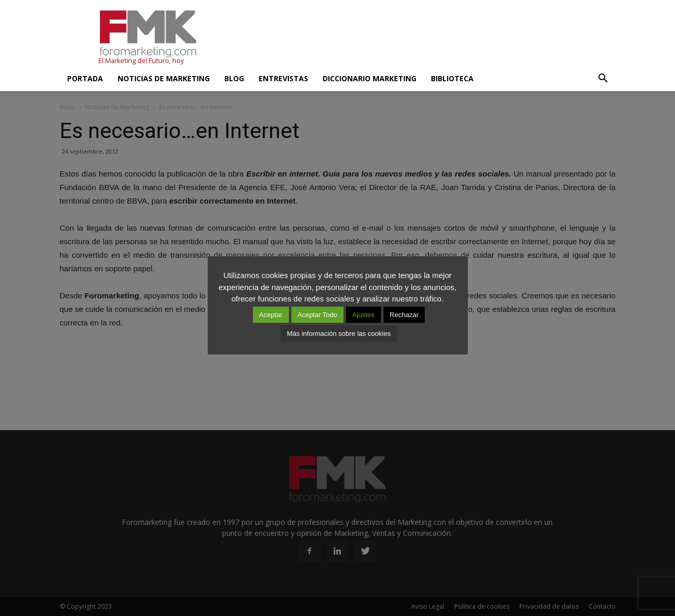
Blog (234, 78)
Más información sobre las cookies (339, 334)
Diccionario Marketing (370, 78)
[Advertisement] (426, 38)
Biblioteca (452, 78)
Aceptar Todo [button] (317, 315)
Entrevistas (283, 78)
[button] (603, 79)
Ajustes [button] (364, 315)
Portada (85, 78)
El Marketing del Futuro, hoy (141, 61)
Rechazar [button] (404, 315)
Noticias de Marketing (164, 78)
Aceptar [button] (271, 315)
